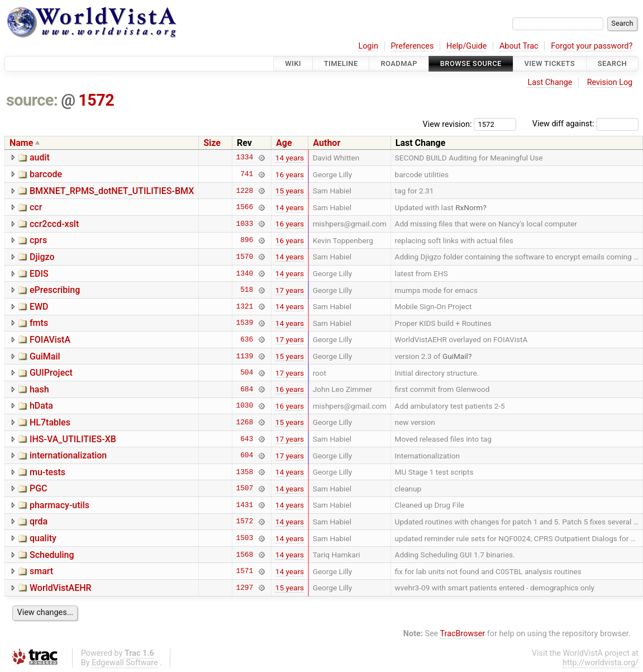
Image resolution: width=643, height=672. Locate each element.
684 (247, 389)
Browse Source (471, 63)
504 (247, 373)
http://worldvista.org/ (601, 663)
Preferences (412, 46)
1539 (244, 323)
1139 (244, 356)
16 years (290, 174)
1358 (244, 472)
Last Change (550, 82)
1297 (244, 588)
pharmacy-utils (59, 505)
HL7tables (50, 422)
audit (40, 157)
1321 (244, 306)
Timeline (341, 63)
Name (21, 143)
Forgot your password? (592, 46)
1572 (96, 100)
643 (247, 439)
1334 (244, 158)
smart (41, 571)
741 (247, 174)
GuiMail (45, 356)
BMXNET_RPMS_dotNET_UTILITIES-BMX (112, 191)
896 (247, 240)
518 (247, 290)
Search (612, 63)
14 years (290, 158)
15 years (290, 191)
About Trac (519, 46)
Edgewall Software (125, 663)
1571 (244, 571)
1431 (244, 505)
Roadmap (399, 63)
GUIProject (51, 373)
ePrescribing (55, 290)
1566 (244, 207)
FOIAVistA (50, 340)
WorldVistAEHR (61, 588)
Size (212, 143)
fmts (39, 323)
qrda (39, 521)
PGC (39, 488)
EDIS (39, 274)
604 (247, 456)
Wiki (293, 63)
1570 (244, 257)
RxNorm (469, 207)
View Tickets (550, 63)
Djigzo (42, 257)
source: (32, 100)
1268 (244, 422)
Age (284, 143)
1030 (244, 406)
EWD (39, 307)
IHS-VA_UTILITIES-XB (73, 439)
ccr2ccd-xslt (54, 224)
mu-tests (47, 472)
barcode (46, 174)
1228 (244, 191)
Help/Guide (466, 46)
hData (41, 406)
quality (43, 538)
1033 (244, 224)
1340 (244, 273)
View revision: (447, 124)
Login (368, 46)
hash (39, 389)
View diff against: (585, 124)
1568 (244, 555)
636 (247, 339)
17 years (290, 290)
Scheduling (52, 555)
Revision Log (610, 82)
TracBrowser (463, 634)
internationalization (68, 455)
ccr (36, 207)
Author (327, 143)
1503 (244, 538)
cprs (38, 240)
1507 (244, 489)
